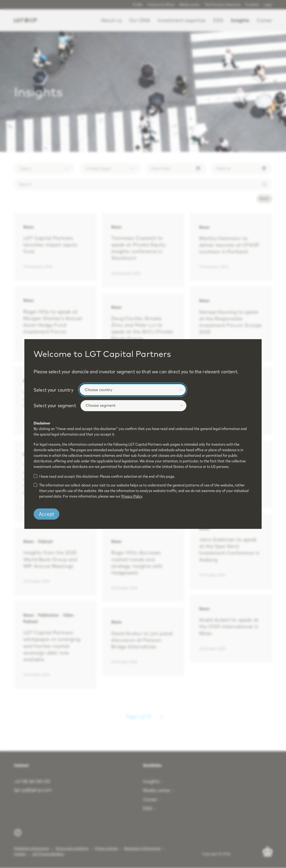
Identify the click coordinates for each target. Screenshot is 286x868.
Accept (47, 514)
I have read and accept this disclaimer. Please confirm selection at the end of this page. (107, 476)
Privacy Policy (132, 496)
